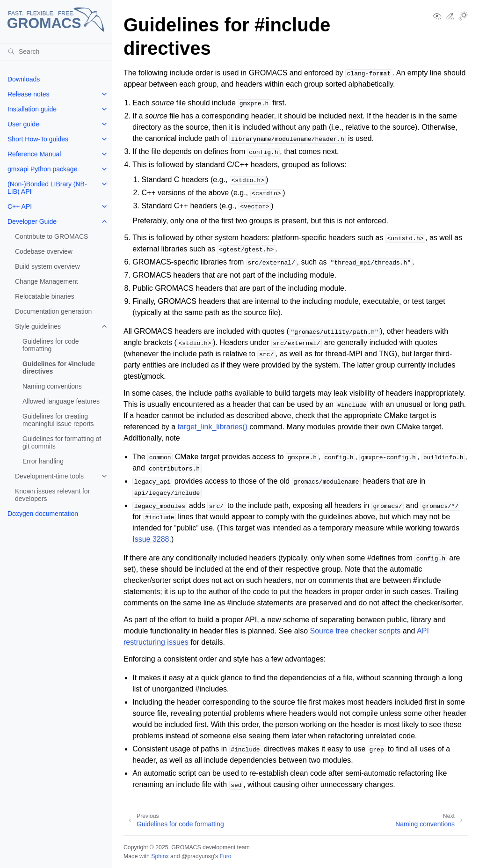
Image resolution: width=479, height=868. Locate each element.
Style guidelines (38, 326)
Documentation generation (53, 311)
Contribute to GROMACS (51, 236)
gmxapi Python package (42, 169)
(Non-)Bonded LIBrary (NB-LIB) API (47, 188)
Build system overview (47, 266)
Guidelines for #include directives (59, 368)
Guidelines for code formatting (51, 345)
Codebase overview (44, 251)
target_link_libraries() (213, 427)
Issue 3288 (151, 539)
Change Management (47, 281)
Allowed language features (61, 401)
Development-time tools (49, 476)
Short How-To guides (38, 139)
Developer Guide (32, 221)
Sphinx (160, 856)
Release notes (29, 94)
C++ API (20, 206)
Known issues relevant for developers (52, 495)
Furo (225, 856)
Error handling (43, 461)
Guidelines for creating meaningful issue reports (58, 420)
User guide (23, 124)
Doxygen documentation (43, 514)
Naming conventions (52, 386)
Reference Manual (34, 154)
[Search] (56, 51)
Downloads (24, 79)
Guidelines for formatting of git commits (62, 442)
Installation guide (32, 109)
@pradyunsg (198, 856)
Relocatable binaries (45, 296)
